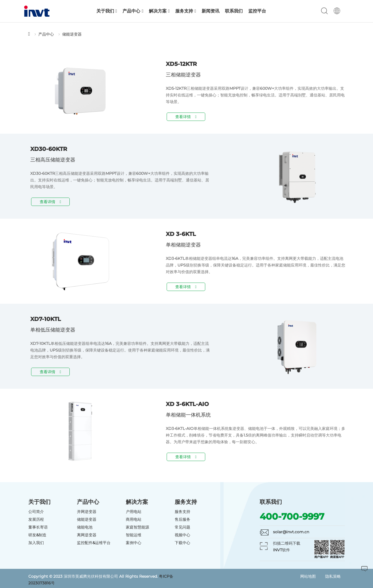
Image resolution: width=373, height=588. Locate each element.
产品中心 (133, 11)
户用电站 (134, 512)
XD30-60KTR (49, 149)
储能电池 (85, 527)
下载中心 (182, 543)
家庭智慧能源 (137, 527)
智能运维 (134, 535)
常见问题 (182, 527)
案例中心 (134, 543)
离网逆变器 (87, 535)
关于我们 (107, 11)
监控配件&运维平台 (94, 543)
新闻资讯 (211, 11)
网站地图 (308, 576)
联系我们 (234, 11)
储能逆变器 (72, 34)
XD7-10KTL (46, 319)
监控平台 (257, 11)
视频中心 (182, 535)
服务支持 (186, 11)
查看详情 (186, 117)
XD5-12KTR (181, 64)
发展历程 (36, 519)
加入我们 (36, 543)
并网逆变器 (87, 512)
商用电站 (134, 519)
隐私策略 (333, 576)
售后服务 (182, 519)
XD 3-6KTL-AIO (187, 404)
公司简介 (36, 512)
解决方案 (159, 11)
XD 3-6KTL (181, 234)
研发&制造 (37, 535)
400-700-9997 (292, 516)
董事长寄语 (38, 527)
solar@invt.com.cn (291, 532)
